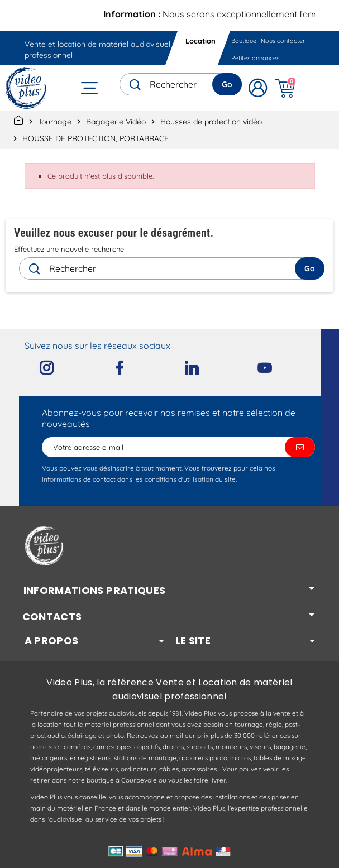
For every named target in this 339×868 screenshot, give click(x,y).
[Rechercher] (181, 84)
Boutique (244, 41)
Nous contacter (283, 41)
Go (227, 84)
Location (200, 41)
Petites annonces (255, 58)
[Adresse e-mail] (178, 447)
